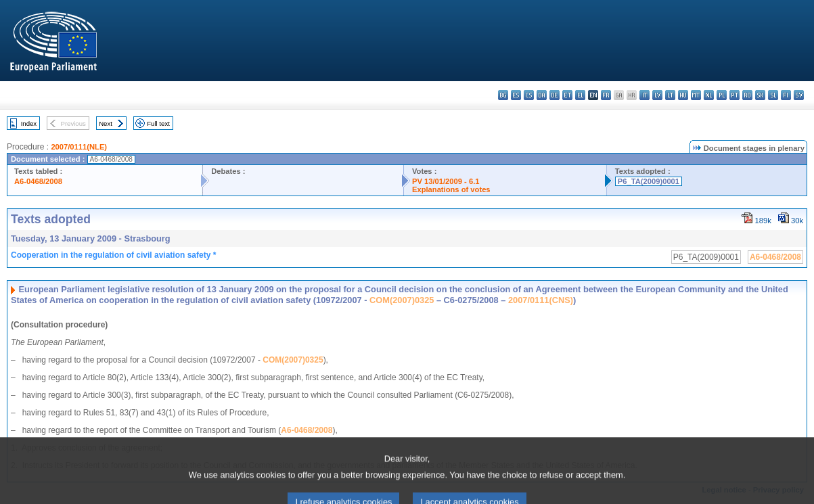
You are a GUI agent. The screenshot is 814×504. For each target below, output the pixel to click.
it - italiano (645, 95)
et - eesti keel (567, 95)
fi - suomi (786, 95)
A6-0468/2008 (38, 181)
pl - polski (722, 95)
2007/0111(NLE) (79, 147)
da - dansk (542, 95)
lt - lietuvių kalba (670, 95)
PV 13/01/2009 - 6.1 (446, 181)
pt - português (734, 95)
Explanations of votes (451, 189)
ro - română (747, 95)
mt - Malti (696, 95)
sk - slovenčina (760, 95)
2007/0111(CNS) (541, 300)
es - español (516, 95)
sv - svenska (799, 95)
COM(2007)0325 (402, 300)
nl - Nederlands (709, 95)
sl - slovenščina (773, 95)
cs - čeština (529, 95)
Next (106, 123)
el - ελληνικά (580, 95)
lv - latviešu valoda (657, 95)
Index (29, 123)
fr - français (606, 95)
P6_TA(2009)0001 (649, 181)
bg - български (503, 95)
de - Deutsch (555, 95)
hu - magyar (683, 95)
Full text (158, 123)
